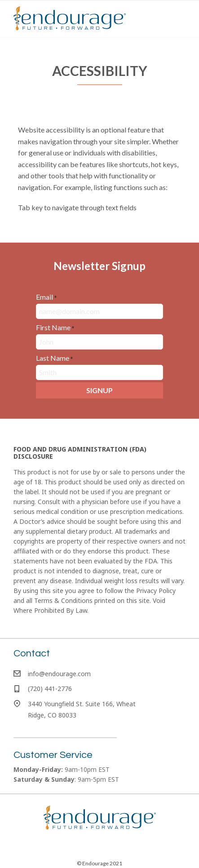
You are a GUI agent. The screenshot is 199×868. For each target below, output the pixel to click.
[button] (99, 390)
